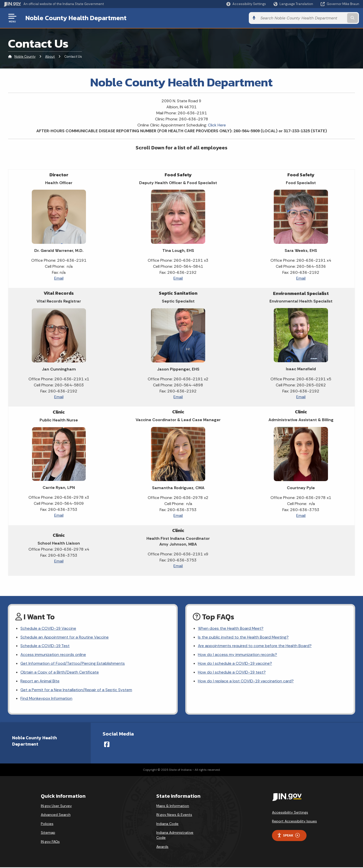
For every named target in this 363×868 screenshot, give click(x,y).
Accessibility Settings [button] (290, 813)
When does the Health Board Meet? (231, 629)
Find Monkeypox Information (47, 699)
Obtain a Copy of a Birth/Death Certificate (60, 673)
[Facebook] (107, 745)
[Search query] (318, 18)
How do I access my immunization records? (237, 655)
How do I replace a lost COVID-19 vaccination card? (246, 682)
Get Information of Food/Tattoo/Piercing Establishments (73, 664)
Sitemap (48, 833)
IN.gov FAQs (50, 842)
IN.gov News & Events (174, 815)
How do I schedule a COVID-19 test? (232, 673)
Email (59, 278)
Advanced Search (56, 815)
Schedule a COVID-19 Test (45, 646)
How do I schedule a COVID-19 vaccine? (235, 664)
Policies (47, 824)
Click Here (217, 125)
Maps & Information (173, 807)
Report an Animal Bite (40, 682)
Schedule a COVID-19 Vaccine (49, 629)
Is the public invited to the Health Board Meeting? (243, 637)
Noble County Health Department (76, 18)
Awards (162, 847)
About (50, 57)
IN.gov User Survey (56, 807)
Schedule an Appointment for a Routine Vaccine (65, 637)
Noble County (25, 57)
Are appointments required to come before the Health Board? (255, 646)
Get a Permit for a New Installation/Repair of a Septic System (76, 691)
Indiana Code (167, 824)
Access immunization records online (53, 655)
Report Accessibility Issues (294, 822)
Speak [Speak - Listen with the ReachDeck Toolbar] (288, 836)
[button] (246, 4)
